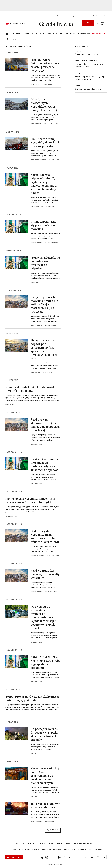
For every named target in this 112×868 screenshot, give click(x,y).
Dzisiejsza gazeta (18, 24)
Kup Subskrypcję (88, 23)
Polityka (78, 51)
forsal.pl (83, 16)
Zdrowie (78, 86)
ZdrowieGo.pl (57, 849)
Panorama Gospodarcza (95, 849)
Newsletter (66, 849)
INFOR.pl (27, 849)
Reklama (31, 843)
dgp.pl (59, 16)
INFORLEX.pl (36, 849)
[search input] (59, 39)
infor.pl (94, 16)
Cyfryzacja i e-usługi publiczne (86, 61)
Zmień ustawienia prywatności (83, 843)
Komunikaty (41, 843)
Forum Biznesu (81, 849)
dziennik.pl (71, 16)
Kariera (50, 843)
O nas (23, 843)
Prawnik (78, 73)
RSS (97, 843)
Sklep (105, 16)
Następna (53, 830)
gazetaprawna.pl (46, 849)
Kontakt (16, 843)
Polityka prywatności (63, 843)
